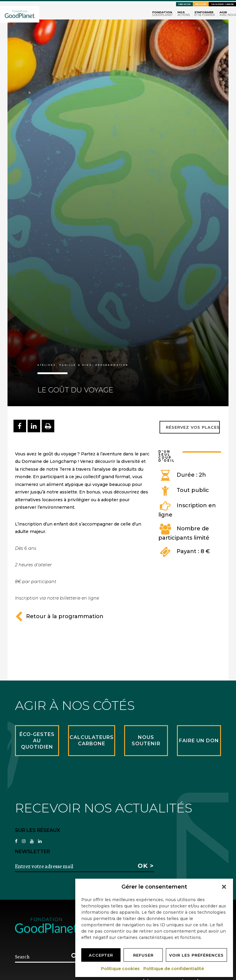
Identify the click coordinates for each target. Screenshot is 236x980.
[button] (224, 887)
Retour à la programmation (59, 616)
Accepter (101, 955)
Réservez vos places (193, 427)
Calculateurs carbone (222, 4)
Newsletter (201, 4)
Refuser (143, 955)
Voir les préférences (196, 955)
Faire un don (184, 4)
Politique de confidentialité (174, 969)
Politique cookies (121, 969)
